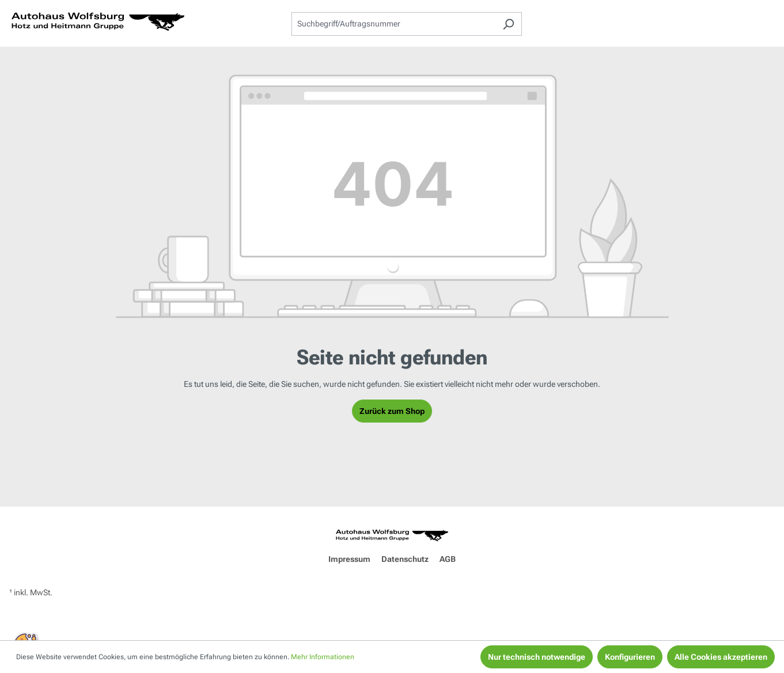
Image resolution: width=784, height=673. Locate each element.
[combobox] (393, 24)
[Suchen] (508, 24)
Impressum (349, 559)
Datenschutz (405, 559)
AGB (448, 559)
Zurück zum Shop (392, 411)
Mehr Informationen (323, 657)
